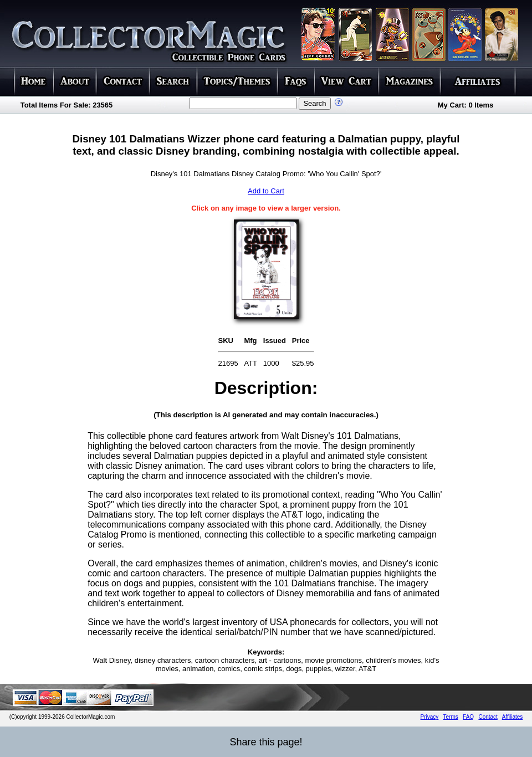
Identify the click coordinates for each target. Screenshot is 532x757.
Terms (451, 717)
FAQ (468, 717)
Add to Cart (266, 191)
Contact (488, 717)
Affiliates (513, 717)
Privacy (430, 717)
